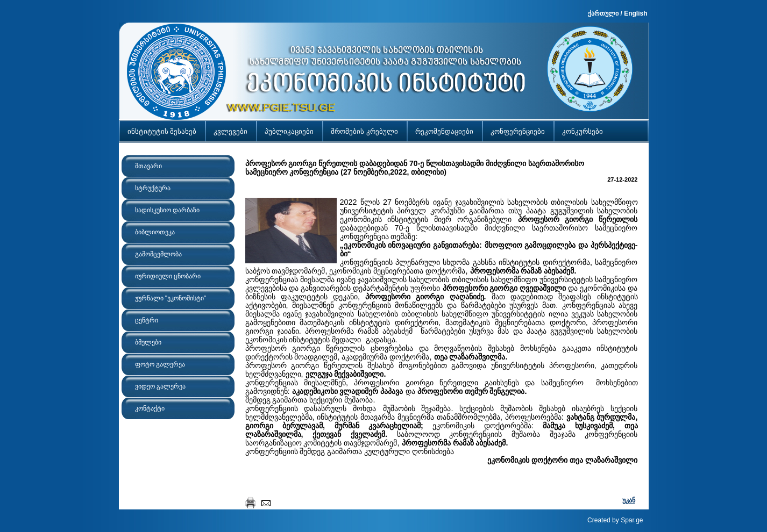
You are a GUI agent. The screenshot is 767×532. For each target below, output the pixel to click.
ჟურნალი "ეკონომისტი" (171, 298)
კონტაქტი (150, 408)
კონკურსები (583, 131)
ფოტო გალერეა (160, 364)
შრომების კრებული (364, 131)
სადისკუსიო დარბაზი (167, 210)
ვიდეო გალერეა (160, 386)
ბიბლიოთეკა (155, 232)
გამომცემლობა (158, 254)
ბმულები (148, 342)
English (635, 13)
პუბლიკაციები (289, 131)
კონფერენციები (518, 131)
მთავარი (148, 166)
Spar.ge (632, 520)
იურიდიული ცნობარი (168, 276)
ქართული (603, 13)
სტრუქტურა (153, 188)
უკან (629, 500)
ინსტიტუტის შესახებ (162, 131)
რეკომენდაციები (444, 131)
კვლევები (230, 131)
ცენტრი (147, 320)
